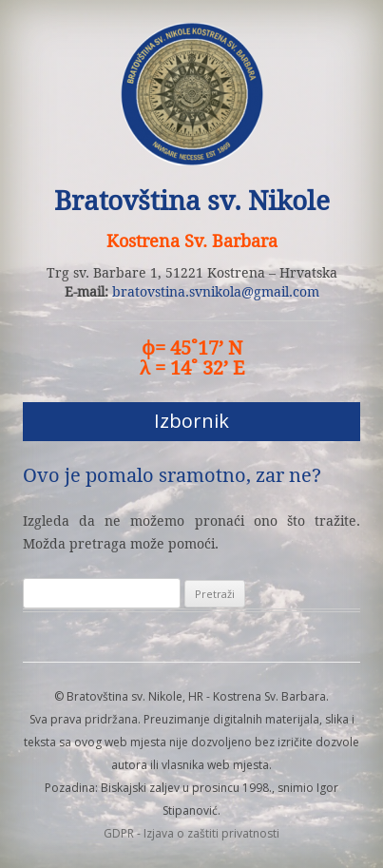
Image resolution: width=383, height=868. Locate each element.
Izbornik (191, 421)
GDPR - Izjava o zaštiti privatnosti (191, 833)
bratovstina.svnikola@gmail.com (216, 292)
